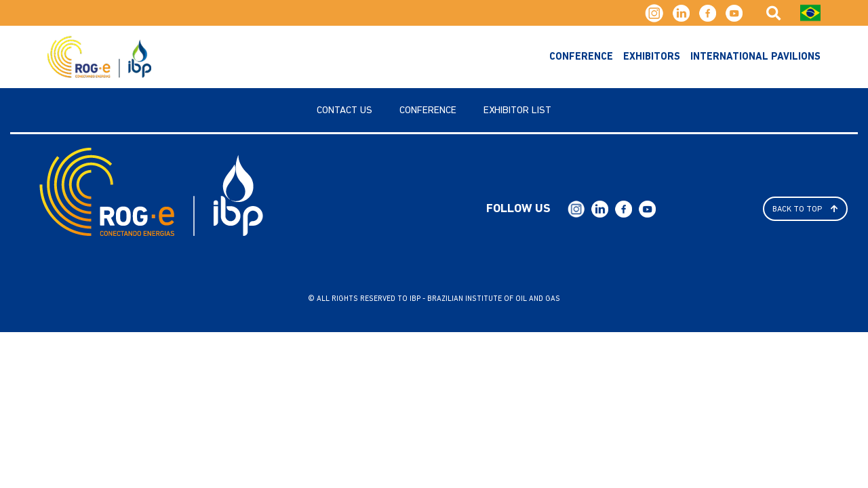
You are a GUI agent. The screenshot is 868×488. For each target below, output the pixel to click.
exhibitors (652, 57)
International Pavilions (755, 57)
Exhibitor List (517, 111)
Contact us (344, 111)
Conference (581, 57)
